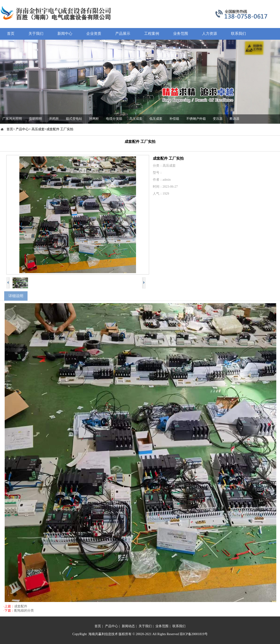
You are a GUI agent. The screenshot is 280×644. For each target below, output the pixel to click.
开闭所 (54, 119)
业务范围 (162, 626)
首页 (98, 626)
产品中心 (112, 626)
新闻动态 (128, 626)
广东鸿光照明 (12, 119)
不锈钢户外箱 (196, 119)
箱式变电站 (74, 119)
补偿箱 (174, 119)
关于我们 (145, 626)
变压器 (218, 119)
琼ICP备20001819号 (194, 634)
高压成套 (136, 119)
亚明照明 (35, 119)
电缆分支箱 (114, 119)
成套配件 (21, 606)
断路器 (234, 119)
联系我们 (179, 626)
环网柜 (94, 119)
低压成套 (156, 119)
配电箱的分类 (24, 611)
